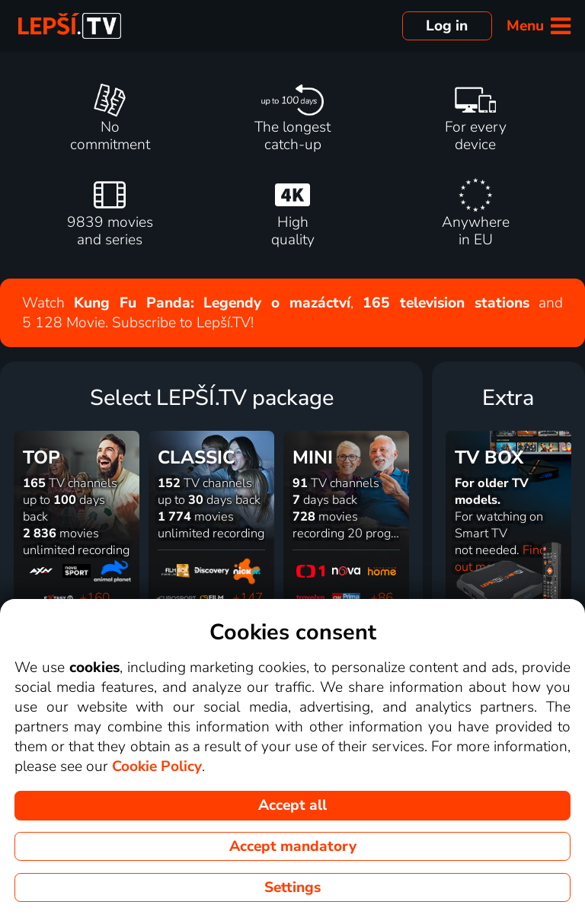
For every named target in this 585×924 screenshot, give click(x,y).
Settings (292, 887)
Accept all (292, 805)
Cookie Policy (157, 766)
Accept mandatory (293, 846)
